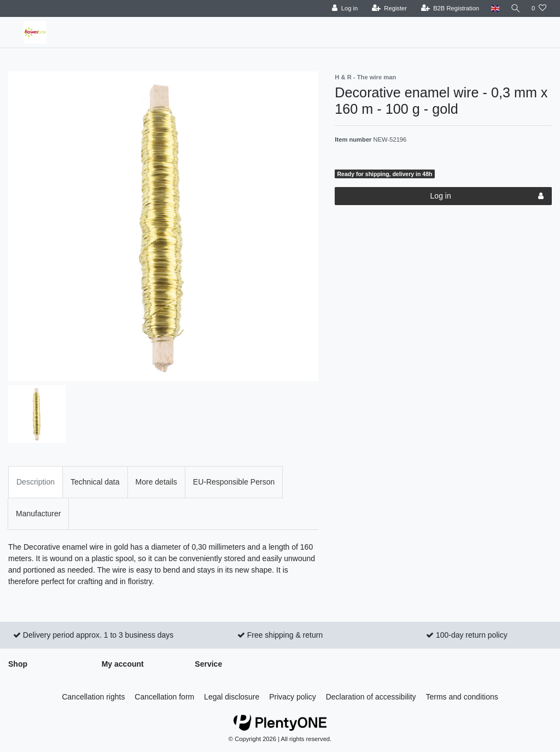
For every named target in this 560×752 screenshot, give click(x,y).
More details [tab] (156, 482)
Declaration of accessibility (371, 697)
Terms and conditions (462, 697)
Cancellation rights (93, 697)
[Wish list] (539, 8)
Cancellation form (164, 697)
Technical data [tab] (95, 482)
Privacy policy (293, 697)
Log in (487, 196)
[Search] (515, 8)
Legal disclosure (232, 697)
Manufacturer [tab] (38, 514)
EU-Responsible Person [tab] (234, 482)
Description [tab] (36, 482)
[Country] (493, 8)
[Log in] (343, 8)
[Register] (387, 8)
